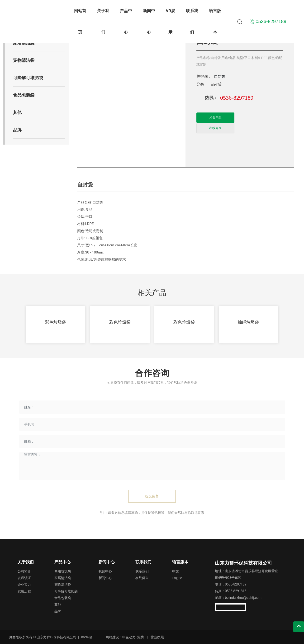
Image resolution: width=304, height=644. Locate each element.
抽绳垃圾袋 (248, 322)
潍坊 (141, 637)
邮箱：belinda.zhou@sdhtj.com (238, 598)
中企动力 (129, 637)
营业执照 (157, 637)
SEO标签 (87, 637)
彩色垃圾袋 (56, 322)
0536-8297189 (237, 98)
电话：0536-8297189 (231, 584)
